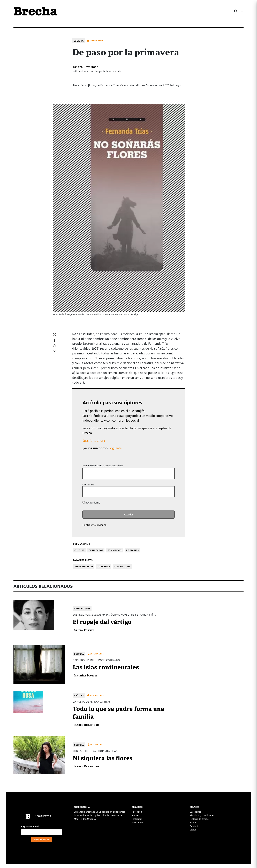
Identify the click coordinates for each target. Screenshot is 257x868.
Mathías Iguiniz (85, 675)
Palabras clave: (83, 560)
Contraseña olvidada (95, 525)
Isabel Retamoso (86, 67)
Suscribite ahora (94, 440)
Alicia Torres (84, 630)
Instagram (137, 819)
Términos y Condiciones (202, 815)
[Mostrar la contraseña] (169, 492)
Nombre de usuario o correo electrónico (103, 465)
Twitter (136, 815)
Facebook (137, 812)
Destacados (96, 550)
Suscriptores (122, 566)
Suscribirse (195, 812)
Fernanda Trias (84, 566)
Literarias (133, 550)
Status (193, 830)
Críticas (79, 695)
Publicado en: (81, 544)
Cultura (79, 41)
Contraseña (88, 484)
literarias (104, 566)
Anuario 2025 (82, 608)
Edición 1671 (115, 550)
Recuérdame (91, 502)
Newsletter (138, 822)
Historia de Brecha (199, 819)
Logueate (115, 448)
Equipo (194, 822)
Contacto (195, 826)
